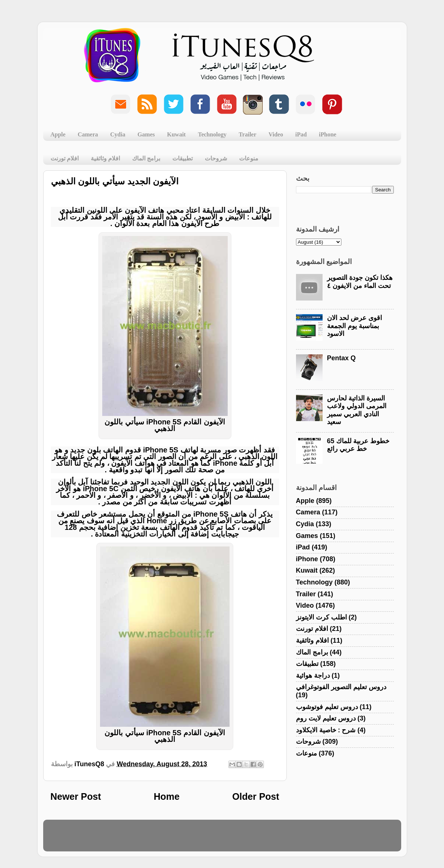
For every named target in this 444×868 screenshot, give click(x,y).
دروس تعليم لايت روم (326, 718)
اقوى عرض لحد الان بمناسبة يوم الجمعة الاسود (354, 326)
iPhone (328, 134)
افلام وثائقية (105, 158)
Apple (58, 134)
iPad (301, 134)
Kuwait (177, 134)
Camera (88, 134)
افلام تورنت (65, 158)
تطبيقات (183, 158)
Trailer (248, 134)
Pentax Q (341, 358)
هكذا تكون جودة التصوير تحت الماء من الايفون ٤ (360, 282)
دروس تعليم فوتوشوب (327, 707)
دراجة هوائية (313, 676)
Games (146, 134)
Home (166, 796)
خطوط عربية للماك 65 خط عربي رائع (358, 445)
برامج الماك (146, 158)
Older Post (256, 796)
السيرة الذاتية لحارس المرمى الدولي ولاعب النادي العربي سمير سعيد (357, 410)
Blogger (257, 839)
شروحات (216, 158)
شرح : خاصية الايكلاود (326, 730)
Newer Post (76, 796)
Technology (212, 134)
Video (276, 134)
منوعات (249, 158)
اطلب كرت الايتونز (321, 617)
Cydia (118, 134)
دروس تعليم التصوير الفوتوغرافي (341, 687)
